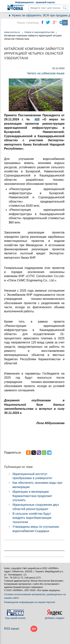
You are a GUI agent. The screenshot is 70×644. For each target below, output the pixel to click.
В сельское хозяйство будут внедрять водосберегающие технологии (32, 518)
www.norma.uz (12, 32)
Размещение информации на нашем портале (30, 602)
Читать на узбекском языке (46, 73)
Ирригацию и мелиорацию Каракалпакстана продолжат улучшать (32, 496)
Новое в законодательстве (39, 32)
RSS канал (12, 629)
